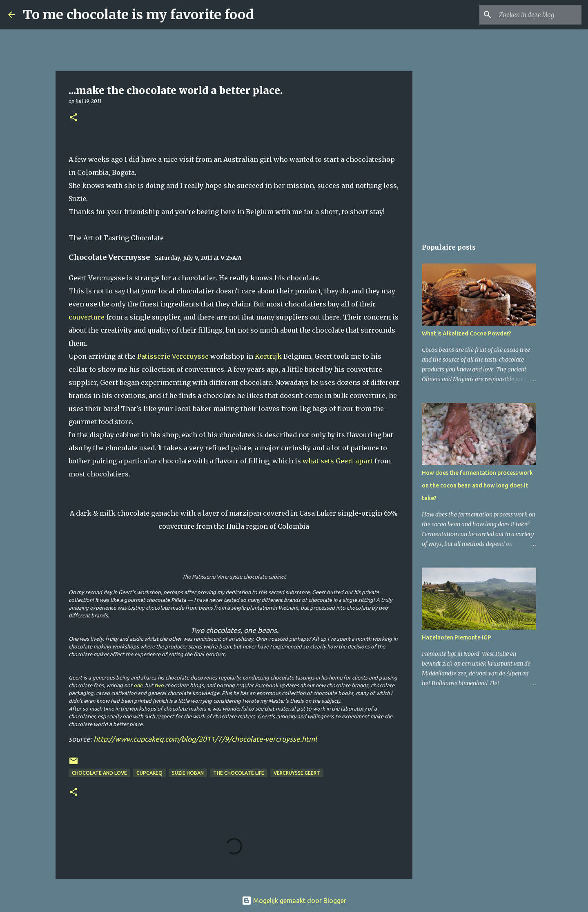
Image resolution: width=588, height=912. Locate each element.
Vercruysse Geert (297, 773)
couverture (87, 317)
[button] (73, 118)
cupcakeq (149, 773)
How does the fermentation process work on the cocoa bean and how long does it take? (477, 485)
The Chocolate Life (239, 773)
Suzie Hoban (188, 773)
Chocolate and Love (99, 773)
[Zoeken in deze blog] (539, 15)
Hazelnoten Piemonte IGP (457, 637)
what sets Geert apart (338, 461)
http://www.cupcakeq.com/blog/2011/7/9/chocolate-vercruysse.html (205, 739)
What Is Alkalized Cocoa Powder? (467, 333)
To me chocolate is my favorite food (138, 15)
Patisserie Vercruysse (173, 356)
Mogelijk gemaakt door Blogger (294, 901)
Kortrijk (268, 356)
